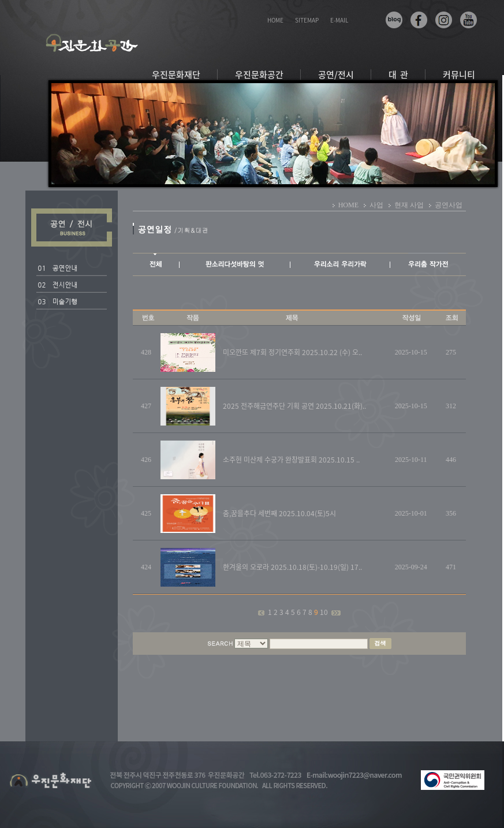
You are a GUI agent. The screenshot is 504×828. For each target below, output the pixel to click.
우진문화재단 (176, 74)
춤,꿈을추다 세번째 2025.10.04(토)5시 (279, 513)
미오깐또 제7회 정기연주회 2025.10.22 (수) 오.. (292, 352)
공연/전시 (336, 74)
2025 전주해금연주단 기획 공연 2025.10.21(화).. (294, 406)
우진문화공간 (259, 74)
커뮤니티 (459, 74)
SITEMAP (307, 20)
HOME (275, 20)
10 (325, 612)
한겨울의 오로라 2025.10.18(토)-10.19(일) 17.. (292, 567)
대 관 (398, 74)
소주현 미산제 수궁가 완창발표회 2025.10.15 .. (291, 460)
